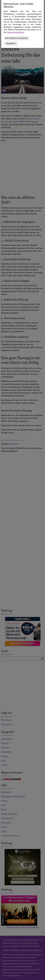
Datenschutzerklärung (15, 32)
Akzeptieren (11, 43)
